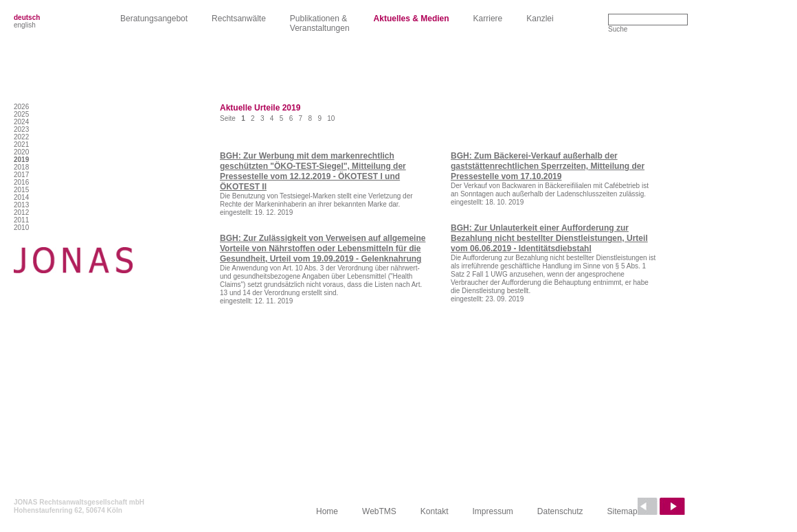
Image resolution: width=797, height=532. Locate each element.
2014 (21, 197)
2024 (21, 122)
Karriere (488, 19)
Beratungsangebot (154, 19)
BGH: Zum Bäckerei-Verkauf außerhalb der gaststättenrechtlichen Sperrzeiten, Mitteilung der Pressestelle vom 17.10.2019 (548, 166)
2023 (21, 129)
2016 (21, 182)
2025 (21, 114)
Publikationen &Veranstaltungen (320, 23)
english (25, 25)
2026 (21, 107)
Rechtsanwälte (239, 19)
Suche (618, 29)
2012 (21, 212)
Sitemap (622, 511)
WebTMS (379, 511)
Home (327, 511)
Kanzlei (540, 19)
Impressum (493, 511)
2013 (21, 205)
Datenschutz (560, 511)
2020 (21, 152)
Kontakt (435, 511)
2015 (21, 190)
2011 (21, 220)
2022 (21, 137)
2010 (21, 228)
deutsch (27, 18)
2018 (21, 167)
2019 (21, 160)
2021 (21, 144)
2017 (21, 175)
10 (331, 118)
